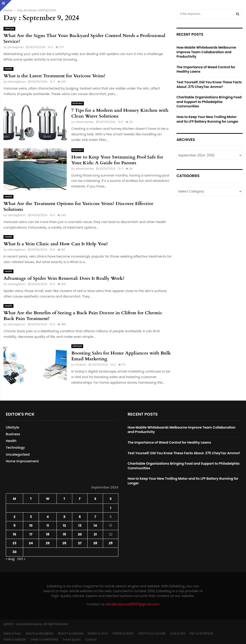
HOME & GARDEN (15, 639)
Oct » (21, 559)
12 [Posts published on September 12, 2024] (64, 526)
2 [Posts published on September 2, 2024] (15, 517)
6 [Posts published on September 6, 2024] (80, 517)
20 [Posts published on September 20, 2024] (80, 534)
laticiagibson (17, 82)
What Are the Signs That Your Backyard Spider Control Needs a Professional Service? (84, 38)
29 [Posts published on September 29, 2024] (111, 543)
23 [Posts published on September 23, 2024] (14, 543)
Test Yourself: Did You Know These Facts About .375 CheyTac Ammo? (209, 84)
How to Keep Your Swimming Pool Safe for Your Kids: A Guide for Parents (117, 160)
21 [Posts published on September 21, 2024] (95, 534)
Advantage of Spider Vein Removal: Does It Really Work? (64, 278)
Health (8, 69)
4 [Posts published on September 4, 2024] (48, 517)
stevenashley (85, 122)
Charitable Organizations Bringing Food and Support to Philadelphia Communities (209, 102)
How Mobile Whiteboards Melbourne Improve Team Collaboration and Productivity (206, 52)
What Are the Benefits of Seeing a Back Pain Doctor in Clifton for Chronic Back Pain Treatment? (83, 316)
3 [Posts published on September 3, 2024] (31, 517)
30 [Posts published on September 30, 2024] (15, 552)
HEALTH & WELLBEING (39, 633)
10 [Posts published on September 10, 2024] (31, 526)
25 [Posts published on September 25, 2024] (48, 543)
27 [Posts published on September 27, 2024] (80, 543)
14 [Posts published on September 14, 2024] (95, 526)
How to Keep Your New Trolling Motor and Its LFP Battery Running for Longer (207, 119)
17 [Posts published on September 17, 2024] (31, 534)
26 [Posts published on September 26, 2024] (65, 543)
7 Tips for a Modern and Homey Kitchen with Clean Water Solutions (120, 113)
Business (78, 103)
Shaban (81, 365)
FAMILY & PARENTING (44, 639)
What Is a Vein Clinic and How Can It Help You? (56, 244)
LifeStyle (9, 29)
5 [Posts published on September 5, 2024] (64, 517)
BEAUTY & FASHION (71, 633)
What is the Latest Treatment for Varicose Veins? (54, 76)
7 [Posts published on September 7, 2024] (95, 517)
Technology (15, 448)
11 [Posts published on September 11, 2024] (48, 526)
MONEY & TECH (98, 633)
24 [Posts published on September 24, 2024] (31, 543)
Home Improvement (22, 461)
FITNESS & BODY (123, 633)
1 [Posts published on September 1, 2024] (111, 508)
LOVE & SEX (178, 633)
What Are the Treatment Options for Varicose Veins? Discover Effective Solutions (78, 206)
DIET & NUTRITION (201, 633)
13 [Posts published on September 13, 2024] (80, 526)
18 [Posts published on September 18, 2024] (48, 534)
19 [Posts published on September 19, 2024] (64, 534)
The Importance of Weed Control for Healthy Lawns (206, 69)
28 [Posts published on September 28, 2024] (95, 543)
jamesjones (16, 47)
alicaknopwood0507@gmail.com (133, 604)
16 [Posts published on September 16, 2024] (14, 534)
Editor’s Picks (12, 633)
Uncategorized (18, 454)
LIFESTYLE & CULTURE (152, 633)
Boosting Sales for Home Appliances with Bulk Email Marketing (121, 356)
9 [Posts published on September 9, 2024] (14, 526)
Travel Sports (72, 639)
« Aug (10, 559)
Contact (91, 639)
